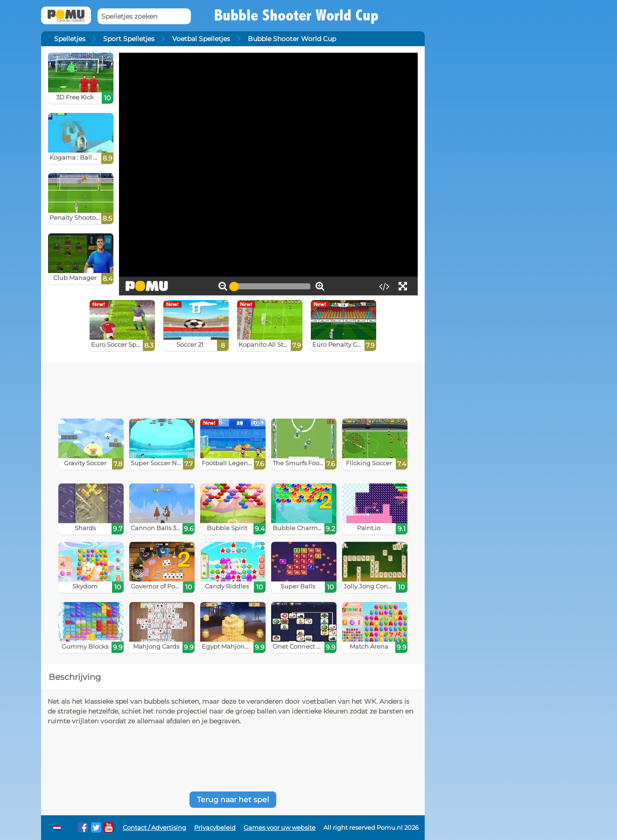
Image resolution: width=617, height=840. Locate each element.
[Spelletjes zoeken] (144, 17)
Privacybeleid (215, 828)
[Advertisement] (233, 388)
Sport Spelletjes (129, 39)
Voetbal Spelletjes (201, 39)
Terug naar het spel (233, 800)
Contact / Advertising (154, 828)
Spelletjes (70, 39)
